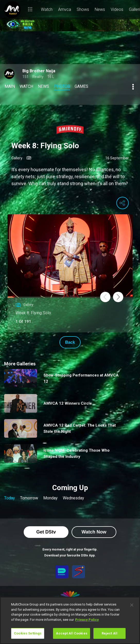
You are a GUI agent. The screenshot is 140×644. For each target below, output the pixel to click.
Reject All (110, 633)
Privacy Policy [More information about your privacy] (87, 620)
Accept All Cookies (71, 633)
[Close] (132, 605)
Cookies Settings (28, 633)
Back (70, 342)
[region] (70, 620)
